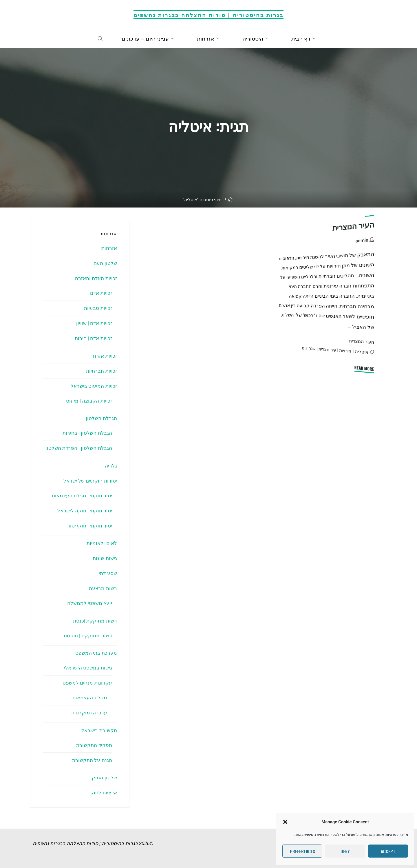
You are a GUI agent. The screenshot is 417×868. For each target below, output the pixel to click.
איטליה (362, 352)
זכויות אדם (101, 293)
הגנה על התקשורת (92, 760)
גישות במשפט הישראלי (88, 668)
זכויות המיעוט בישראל (94, 386)
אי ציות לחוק (104, 793)
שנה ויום (309, 348)
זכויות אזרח (105, 356)
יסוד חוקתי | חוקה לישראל (85, 511)
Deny (345, 851)
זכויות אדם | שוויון (94, 323)
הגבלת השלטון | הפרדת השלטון (79, 448)
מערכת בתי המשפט (96, 653)
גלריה (111, 466)
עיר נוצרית (327, 349)
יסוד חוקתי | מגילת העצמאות (82, 496)
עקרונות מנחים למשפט (87, 683)
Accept (388, 851)
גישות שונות (105, 558)
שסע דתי (108, 573)
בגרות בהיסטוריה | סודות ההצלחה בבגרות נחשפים (209, 15)
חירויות (345, 351)
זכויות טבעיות (98, 308)
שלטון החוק (104, 778)
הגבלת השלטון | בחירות (87, 433)
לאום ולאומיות (102, 543)
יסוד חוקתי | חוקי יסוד (90, 526)
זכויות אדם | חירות (93, 338)
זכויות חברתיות (101, 371)
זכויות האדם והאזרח (96, 278)
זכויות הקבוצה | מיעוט (89, 401)
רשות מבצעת (103, 588)
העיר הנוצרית (353, 226)
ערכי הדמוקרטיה (89, 713)
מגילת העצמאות (90, 698)
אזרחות (109, 248)
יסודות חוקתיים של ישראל (90, 481)
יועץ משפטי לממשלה (89, 603)
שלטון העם (105, 263)
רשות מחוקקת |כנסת (95, 621)
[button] (285, 822)
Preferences (302, 851)
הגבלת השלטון (101, 418)
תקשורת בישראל (99, 730)
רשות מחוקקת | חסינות (88, 636)
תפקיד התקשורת (94, 745)
